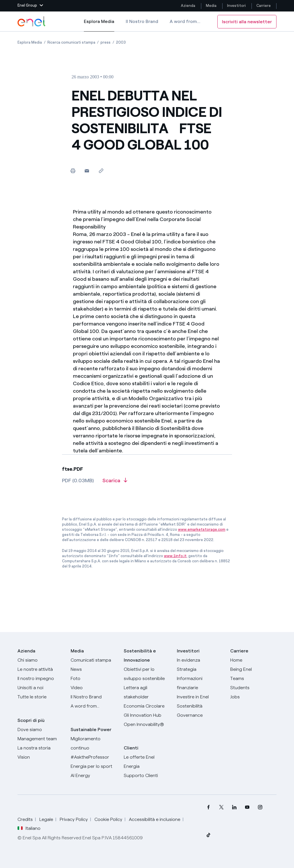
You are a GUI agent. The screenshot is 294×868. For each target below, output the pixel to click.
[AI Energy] (94, 776)
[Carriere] (253, 660)
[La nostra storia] (41, 748)
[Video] (94, 688)
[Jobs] (253, 697)
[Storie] (41, 697)
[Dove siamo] (41, 730)
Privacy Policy (74, 819)
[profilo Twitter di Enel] (222, 807)
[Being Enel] (253, 669)
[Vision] (41, 757)
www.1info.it (175, 556)
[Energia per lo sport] (94, 766)
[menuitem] (209, 807)
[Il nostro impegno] (41, 679)
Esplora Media (99, 25)
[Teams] (253, 679)
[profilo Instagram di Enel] (260, 807)
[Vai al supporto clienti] (147, 776)
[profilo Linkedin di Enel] (234, 807)
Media (211, 6)
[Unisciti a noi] (41, 688)
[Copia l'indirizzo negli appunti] (101, 171)
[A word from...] (94, 706)
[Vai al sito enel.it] (147, 762)
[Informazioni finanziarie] (200, 683)
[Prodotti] (41, 669)
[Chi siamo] (41, 660)
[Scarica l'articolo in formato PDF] (115, 483)
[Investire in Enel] (200, 697)
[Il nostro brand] (94, 697)
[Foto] (94, 679)
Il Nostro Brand (142, 21)
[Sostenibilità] (200, 706)
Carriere (264, 6)
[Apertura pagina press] (106, 42)
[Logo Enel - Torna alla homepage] (32, 22)
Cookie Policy (108, 819)
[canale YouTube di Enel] (247, 807)
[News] (94, 669)
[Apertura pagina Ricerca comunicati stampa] (71, 42)
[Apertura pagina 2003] (121, 42)
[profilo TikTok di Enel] (209, 835)
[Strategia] (200, 669)
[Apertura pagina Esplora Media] (30, 42)
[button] (30, 6)
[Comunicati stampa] (94, 660)
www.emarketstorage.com (202, 529)
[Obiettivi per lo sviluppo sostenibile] (147, 674)
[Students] (253, 688)
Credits (25, 819)
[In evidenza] (200, 660)
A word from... (185, 21)
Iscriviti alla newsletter (247, 22)
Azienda (188, 6)
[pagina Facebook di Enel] (209, 807)
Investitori (236, 6)
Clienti (131, 748)
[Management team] (41, 739)
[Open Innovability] (147, 724)
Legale (46, 819)
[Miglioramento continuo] (94, 743)
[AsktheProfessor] (94, 757)
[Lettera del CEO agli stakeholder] (147, 692)
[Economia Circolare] (147, 706)
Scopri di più (31, 720)
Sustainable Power (91, 730)
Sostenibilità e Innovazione (140, 655)
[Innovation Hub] (147, 715)
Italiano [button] (29, 828)
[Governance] (200, 715)
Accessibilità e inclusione (155, 819)
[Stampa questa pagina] (73, 171)
